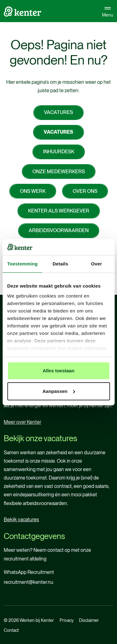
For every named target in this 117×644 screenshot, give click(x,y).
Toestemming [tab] (22, 264)
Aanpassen (59, 391)
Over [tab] (97, 264)
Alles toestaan (59, 371)
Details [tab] (60, 264)
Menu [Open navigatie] (108, 11)
